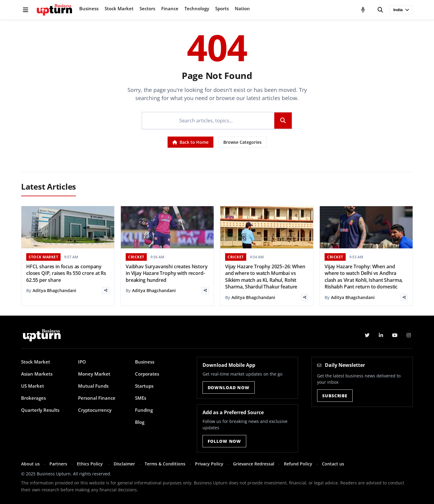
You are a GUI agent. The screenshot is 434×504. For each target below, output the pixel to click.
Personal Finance (97, 398)
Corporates (147, 374)
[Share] (106, 291)
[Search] (380, 10)
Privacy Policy (209, 464)
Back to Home (190, 142)
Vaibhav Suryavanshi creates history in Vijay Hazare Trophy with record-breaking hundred (167, 273)
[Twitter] (367, 335)
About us (30, 464)
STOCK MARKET (43, 257)
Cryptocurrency (95, 410)
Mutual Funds (93, 386)
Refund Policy (298, 464)
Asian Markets (37, 374)
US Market (33, 386)
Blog (140, 422)
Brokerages (33, 398)
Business (89, 8)
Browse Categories (242, 142)
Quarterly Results (40, 410)
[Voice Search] (363, 10)
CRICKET (136, 257)
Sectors (147, 8)
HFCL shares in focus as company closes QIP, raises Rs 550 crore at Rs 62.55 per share (66, 273)
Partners (58, 464)
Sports (222, 8)
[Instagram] (409, 335)
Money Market (94, 374)
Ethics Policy (90, 464)
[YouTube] (395, 335)
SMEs (141, 398)
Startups (144, 386)
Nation (242, 8)
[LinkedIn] (381, 335)
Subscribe (335, 396)
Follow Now (224, 441)
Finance (170, 8)
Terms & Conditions (165, 464)
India (401, 10)
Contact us (333, 464)
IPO (82, 362)
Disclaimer (124, 464)
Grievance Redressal (254, 464)
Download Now (229, 387)
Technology (197, 8)
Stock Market (119, 8)
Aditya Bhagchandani (54, 290)
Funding (144, 410)
